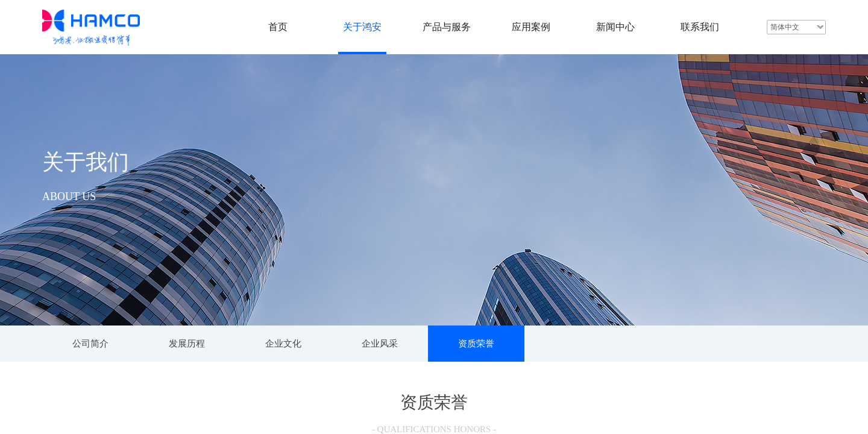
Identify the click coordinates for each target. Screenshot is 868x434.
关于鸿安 (362, 27)
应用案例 (531, 27)
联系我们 (700, 27)
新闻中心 (615, 27)
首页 (278, 27)
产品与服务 (447, 27)
